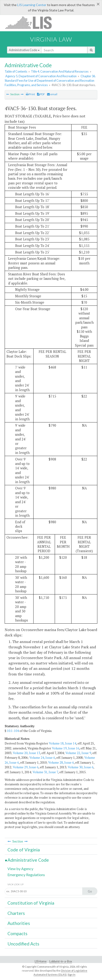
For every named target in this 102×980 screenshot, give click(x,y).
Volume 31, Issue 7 (45, 772)
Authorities (19, 923)
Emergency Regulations (26, 875)
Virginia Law (51, 39)
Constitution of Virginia (31, 903)
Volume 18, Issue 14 (63, 743)
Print (30, 94)
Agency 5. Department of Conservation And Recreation (41, 76)
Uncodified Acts (23, 944)
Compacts (17, 933)
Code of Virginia (24, 850)
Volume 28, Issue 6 (61, 762)
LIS (31, 23)
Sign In (71, 975)
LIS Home (41, 961)
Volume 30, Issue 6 (81, 767)
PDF (41, 94)
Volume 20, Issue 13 (26, 753)
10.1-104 (13, 731)
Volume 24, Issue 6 (42, 758)
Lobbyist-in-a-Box (61, 961)
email (52, 94)
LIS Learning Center (32, 5)
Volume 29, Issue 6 (26, 767)
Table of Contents (16, 71)
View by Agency (20, 869)
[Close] (98, 4)
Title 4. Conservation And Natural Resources (60, 71)
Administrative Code (24, 50)
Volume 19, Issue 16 (66, 748)
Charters (16, 913)
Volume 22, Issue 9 (78, 753)
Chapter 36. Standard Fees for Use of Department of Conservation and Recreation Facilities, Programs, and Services (50, 81)
